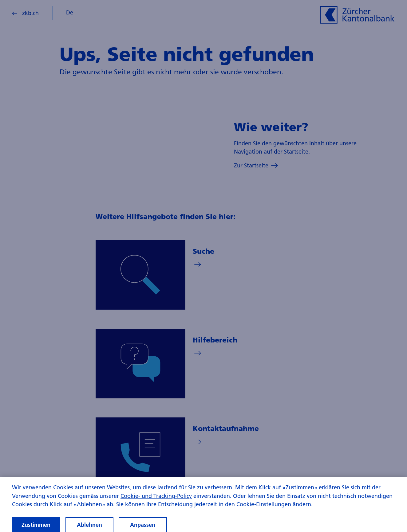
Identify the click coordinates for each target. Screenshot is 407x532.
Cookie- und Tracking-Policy (156, 498)
